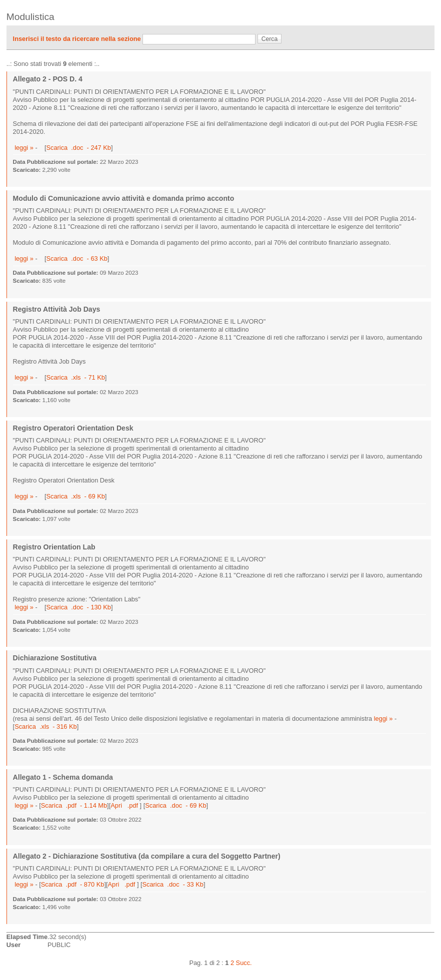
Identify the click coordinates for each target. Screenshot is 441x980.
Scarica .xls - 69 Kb (75, 496)
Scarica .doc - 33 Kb (173, 884)
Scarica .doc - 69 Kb (175, 805)
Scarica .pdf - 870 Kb (73, 884)
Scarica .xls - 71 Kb (75, 377)
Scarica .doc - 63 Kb (76, 258)
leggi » (24, 148)
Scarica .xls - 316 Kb (45, 727)
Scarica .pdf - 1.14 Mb (74, 805)
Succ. (244, 963)
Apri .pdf (125, 805)
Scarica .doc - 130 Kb (78, 607)
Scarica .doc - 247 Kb (78, 148)
